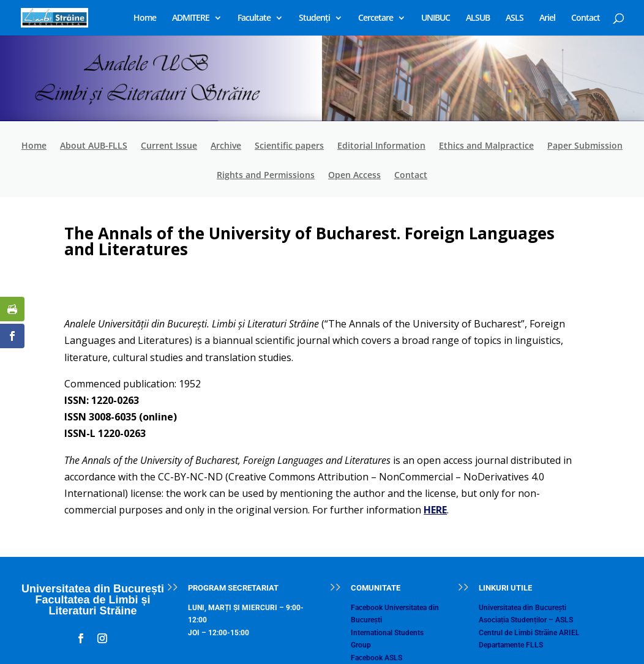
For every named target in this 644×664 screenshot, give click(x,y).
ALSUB (478, 18)
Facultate (254, 18)
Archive (226, 146)
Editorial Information (381, 146)
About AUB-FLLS (94, 146)
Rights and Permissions (266, 176)
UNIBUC (436, 18)
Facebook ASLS (376, 658)
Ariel (547, 18)
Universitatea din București (522, 608)
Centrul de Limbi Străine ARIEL (529, 633)
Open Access (354, 176)
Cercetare (376, 18)
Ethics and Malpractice (486, 146)
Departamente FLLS (511, 645)
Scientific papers (289, 146)
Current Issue (169, 146)
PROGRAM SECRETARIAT (233, 588)
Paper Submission (585, 146)
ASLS (515, 18)
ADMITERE (191, 18)
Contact (586, 18)
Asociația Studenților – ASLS (526, 620)
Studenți (314, 18)
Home (145, 18)
